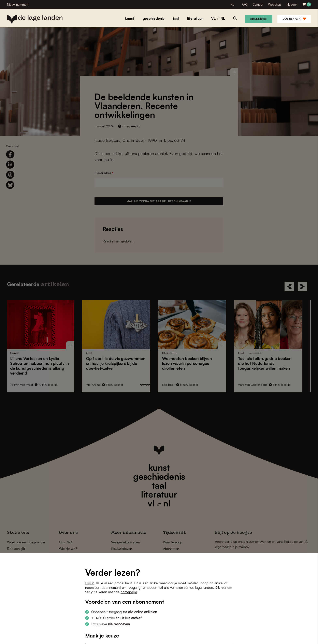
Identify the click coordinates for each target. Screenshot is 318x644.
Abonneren (259, 19)
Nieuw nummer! (18, 5)
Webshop (275, 5)
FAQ (245, 5)
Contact (258, 5)
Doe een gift (294, 19)
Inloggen (292, 5)
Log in (90, 583)
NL (232, 5)
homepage (129, 592)
